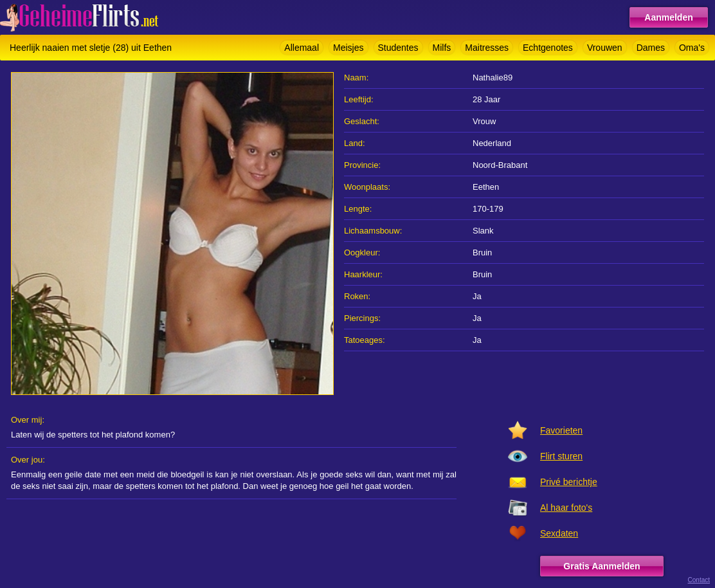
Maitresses (487, 48)
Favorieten (561, 430)
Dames (651, 48)
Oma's (692, 48)
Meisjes (348, 48)
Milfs (442, 48)
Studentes (398, 48)
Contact (699, 580)
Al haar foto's (566, 508)
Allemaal (302, 48)
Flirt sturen (561, 456)
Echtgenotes (548, 48)
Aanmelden (668, 17)
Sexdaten (559, 533)
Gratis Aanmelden (602, 566)
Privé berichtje (569, 482)
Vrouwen (605, 48)
